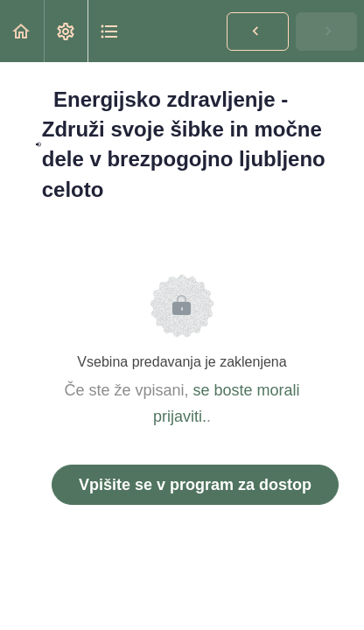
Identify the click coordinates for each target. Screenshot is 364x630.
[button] (22, 31)
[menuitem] (66, 31)
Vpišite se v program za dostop (195, 485)
